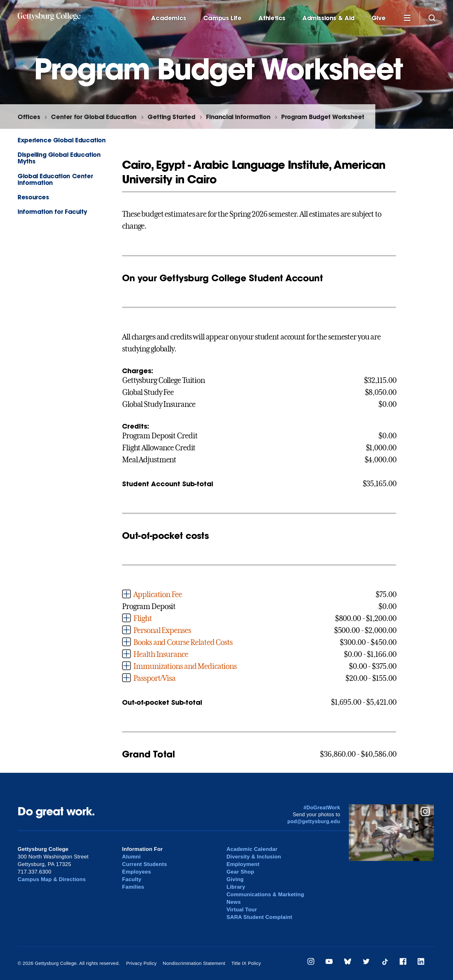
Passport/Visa (154, 678)
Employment (243, 864)
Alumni (131, 857)
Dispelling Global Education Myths (59, 158)
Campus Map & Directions (52, 879)
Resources (33, 197)
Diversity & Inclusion (254, 857)
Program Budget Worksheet (323, 117)
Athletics (272, 18)
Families (133, 887)
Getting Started (171, 117)
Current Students (145, 864)
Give (378, 18)
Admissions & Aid (328, 18)
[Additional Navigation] (407, 18)
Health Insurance (161, 654)
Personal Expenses (162, 630)
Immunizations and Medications (185, 666)
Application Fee (157, 595)
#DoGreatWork (322, 808)
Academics (169, 18)
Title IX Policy (246, 963)
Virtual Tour (242, 910)
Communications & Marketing (265, 895)
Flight (143, 618)
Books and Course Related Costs (183, 642)
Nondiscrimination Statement (194, 963)
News (234, 902)
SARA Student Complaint (259, 917)
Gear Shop (240, 872)
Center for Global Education (94, 117)
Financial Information (238, 117)
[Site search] (432, 18)
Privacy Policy (141, 963)
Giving (235, 879)
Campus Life (222, 18)
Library (236, 887)
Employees (137, 872)
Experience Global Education (62, 140)
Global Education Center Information (55, 179)
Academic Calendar (252, 849)
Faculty (132, 879)
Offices (29, 117)
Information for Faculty (52, 211)
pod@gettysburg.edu (314, 821)
